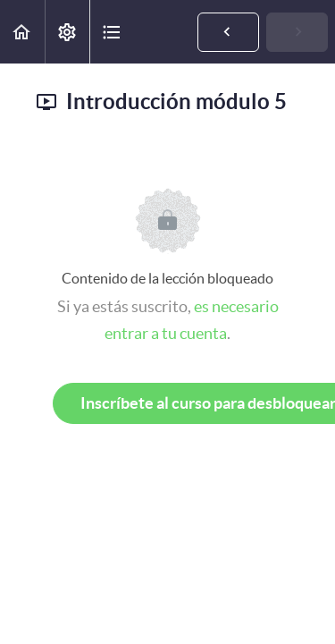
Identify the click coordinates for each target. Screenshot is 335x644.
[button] (22, 32)
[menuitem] (67, 32)
